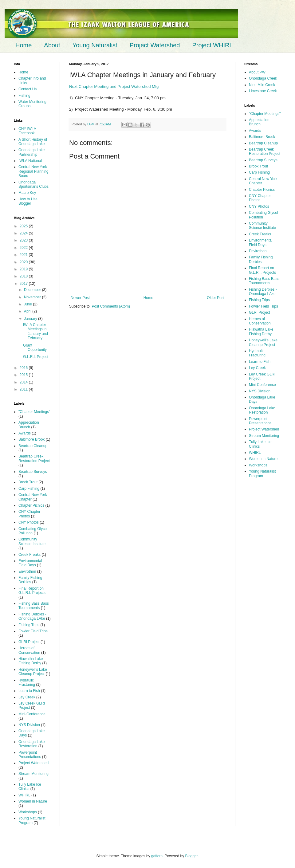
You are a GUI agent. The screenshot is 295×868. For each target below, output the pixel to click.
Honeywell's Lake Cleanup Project (33, 672)
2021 (24, 255)
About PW (257, 72)
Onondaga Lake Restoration (31, 744)
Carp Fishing (29, 489)
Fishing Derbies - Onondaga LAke (32, 616)
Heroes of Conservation (29, 650)
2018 (24, 276)
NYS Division (29, 725)
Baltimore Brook (31, 439)
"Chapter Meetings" (34, 412)
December (33, 290)
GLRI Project (29, 642)
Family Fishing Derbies (30, 580)
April (28, 311)
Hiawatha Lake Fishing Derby (31, 661)
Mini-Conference (32, 714)
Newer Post (80, 298)
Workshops (28, 812)
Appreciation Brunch (29, 425)
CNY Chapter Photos (29, 514)
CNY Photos (29, 522)
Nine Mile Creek (262, 85)
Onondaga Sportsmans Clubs (33, 184)
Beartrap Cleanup (33, 446)
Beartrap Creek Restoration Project (34, 458)
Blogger (192, 856)
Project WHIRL (212, 45)
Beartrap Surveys (33, 472)
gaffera (157, 856)
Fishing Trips (29, 625)
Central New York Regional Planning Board (33, 171)
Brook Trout (28, 482)
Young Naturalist (95, 45)
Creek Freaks (29, 555)
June (28, 304)
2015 (24, 375)
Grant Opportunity (35, 348)
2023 (24, 240)
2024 (24, 233)
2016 (24, 368)
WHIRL (24, 795)
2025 (24, 226)
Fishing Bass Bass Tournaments (34, 606)
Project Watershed (155, 45)
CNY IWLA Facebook (27, 131)
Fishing (24, 96)
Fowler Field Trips (33, 631)
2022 (24, 248)
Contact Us (28, 89)
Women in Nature (33, 801)
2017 (24, 284)
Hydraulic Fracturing (27, 682)
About (52, 45)
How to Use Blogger (28, 201)
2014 (24, 382)
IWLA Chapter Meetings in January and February (35, 331)
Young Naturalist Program (32, 820)
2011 (24, 389)
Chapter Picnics (31, 505)
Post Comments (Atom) (111, 306)
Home (24, 45)
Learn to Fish (29, 691)
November (33, 297)
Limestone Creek (263, 91)
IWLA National (30, 161)
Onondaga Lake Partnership (31, 152)
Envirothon (27, 571)
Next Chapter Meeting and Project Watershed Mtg (114, 86)
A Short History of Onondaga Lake (33, 142)
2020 (24, 262)
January (31, 319)
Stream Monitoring (33, 774)
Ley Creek (27, 697)
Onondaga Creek (263, 78)
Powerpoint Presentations (30, 755)
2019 (24, 269)
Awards (25, 433)
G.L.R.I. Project (36, 357)
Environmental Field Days (30, 563)
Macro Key (27, 193)
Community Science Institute (32, 541)
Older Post (216, 298)
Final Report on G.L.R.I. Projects (32, 591)
